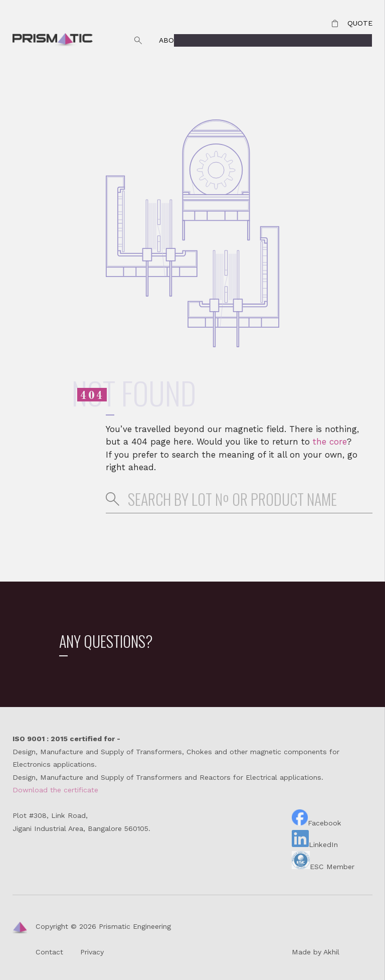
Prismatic (53, 41)
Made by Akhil (316, 952)
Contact (298, 40)
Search (138, 41)
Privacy (92, 952)
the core (330, 442)
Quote (360, 23)
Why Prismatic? (232, 40)
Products (352, 40)
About (171, 40)
